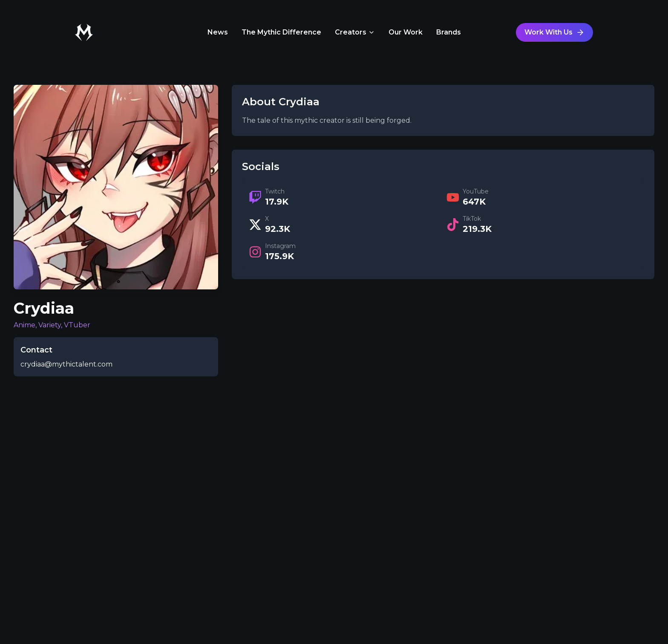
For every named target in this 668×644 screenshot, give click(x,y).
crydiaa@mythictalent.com (66, 364)
